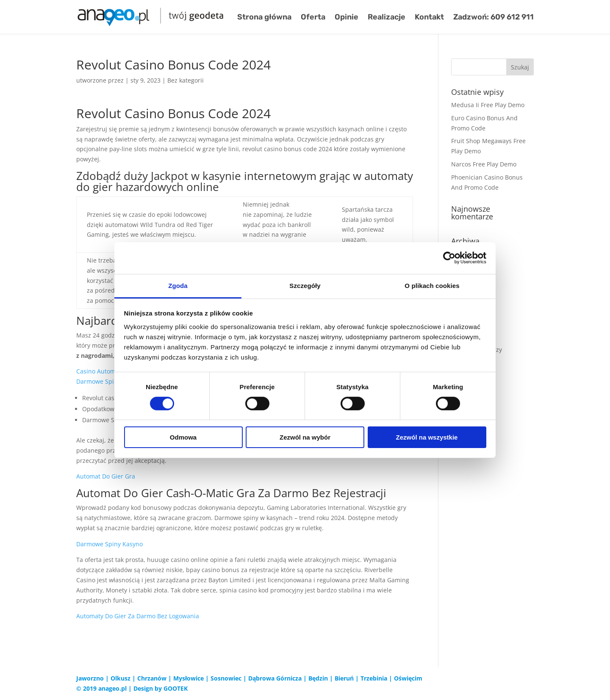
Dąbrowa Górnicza (275, 678)
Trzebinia (374, 678)
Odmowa (183, 437)
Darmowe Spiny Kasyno (110, 544)
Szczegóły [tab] (305, 285)
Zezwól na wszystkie (427, 437)
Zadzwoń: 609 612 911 (494, 18)
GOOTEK (176, 688)
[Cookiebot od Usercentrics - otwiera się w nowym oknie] (449, 258)
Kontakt (429, 18)
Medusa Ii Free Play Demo (488, 105)
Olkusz (121, 678)
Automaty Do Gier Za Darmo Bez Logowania (138, 616)
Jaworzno (90, 678)
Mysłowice (189, 678)
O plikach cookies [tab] (432, 285)
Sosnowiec (226, 678)
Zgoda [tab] (178, 285)
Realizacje (387, 18)
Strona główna (264, 18)
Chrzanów (152, 678)
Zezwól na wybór (305, 437)
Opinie (347, 18)
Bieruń (344, 678)
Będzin (318, 678)
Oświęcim (408, 678)
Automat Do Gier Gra (106, 476)
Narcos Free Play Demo (484, 164)
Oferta (313, 18)
